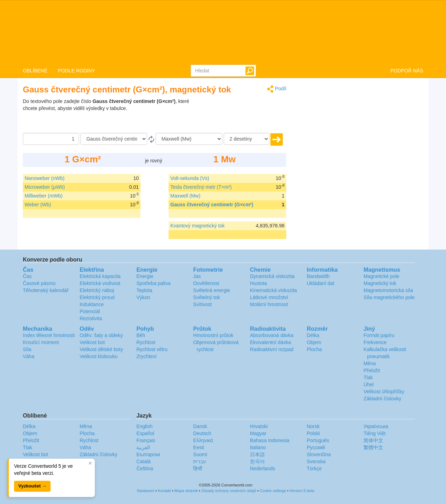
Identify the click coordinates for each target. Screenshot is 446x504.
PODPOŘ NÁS (407, 71)
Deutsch (202, 433)
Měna (370, 363)
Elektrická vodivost (100, 283)
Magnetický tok (380, 283)
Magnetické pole (381, 276)
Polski (313, 433)
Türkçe (314, 469)
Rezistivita (91, 318)
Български (148, 454)
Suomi (200, 454)
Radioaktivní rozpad (272, 349)
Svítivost (202, 304)
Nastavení (146, 491)
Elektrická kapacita (100, 276)
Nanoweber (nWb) (45, 178)
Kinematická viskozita (274, 290)
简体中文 (373, 440)
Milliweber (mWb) (44, 196)
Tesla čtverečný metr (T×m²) (201, 187)
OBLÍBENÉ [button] (35, 71)
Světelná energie (212, 290)
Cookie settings (273, 491)
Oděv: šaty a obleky (101, 335)
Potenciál (90, 311)
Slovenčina (319, 454)
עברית (200, 461)
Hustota (258, 283)
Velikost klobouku (99, 356)
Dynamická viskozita (272, 276)
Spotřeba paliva (153, 283)
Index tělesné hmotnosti (49, 335)
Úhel (369, 385)
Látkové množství (269, 297)
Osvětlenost (206, 283)
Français (146, 440)
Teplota (144, 290)
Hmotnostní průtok (213, 335)
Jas (197, 276)
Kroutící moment (41, 342)
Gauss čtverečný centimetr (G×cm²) (212, 205)
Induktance (92, 304)
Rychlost (146, 342)
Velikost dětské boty (101, 349)
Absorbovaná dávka (272, 335)
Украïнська (376, 426)
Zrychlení (146, 356)
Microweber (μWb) (45, 187)
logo (223, 32)
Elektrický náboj (97, 290)
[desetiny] (247, 139)
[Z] (114, 139)
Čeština (145, 469)
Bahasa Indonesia (270, 440)
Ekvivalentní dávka (271, 342)
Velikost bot (92, 342)
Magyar (258, 433)
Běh (141, 335)
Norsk (313, 426)
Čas (27, 276)
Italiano (258, 447)
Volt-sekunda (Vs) (190, 178)
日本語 (257, 454)
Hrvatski (259, 426)
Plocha (314, 349)
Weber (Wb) (38, 205)
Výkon (143, 297)
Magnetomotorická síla (388, 290)
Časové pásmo (39, 283)
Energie (145, 276)
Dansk (200, 426)
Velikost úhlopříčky (384, 392)
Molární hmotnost (269, 304)
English (144, 426)
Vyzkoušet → (32, 486)
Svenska (316, 461)
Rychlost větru (152, 349)
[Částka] (51, 139)
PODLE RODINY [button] (77, 71)
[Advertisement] (242, 115)
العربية (143, 447)
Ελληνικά (203, 440)
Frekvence (375, 342)
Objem (314, 342)
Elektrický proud (97, 297)
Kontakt (165, 491)
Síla (27, 349)
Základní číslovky (382, 399)
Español (145, 433)
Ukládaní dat (320, 283)
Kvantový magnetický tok (198, 226)
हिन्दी (198, 469)
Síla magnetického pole (389, 297)
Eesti (199, 447)
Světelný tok (206, 297)
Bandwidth (318, 276)
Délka (313, 335)
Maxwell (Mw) (185, 196)
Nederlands (263, 469)
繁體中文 (373, 447)
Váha (29, 356)
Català (143, 461)
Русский (316, 447)
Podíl (277, 89)
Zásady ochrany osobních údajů (229, 491)
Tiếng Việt (375, 433)
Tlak (368, 377)
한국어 (257, 461)
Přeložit (372, 370)
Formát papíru (379, 335)
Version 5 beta (302, 491)
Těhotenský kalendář (46, 290)
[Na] (189, 139)
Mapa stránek (186, 491)
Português (318, 440)
